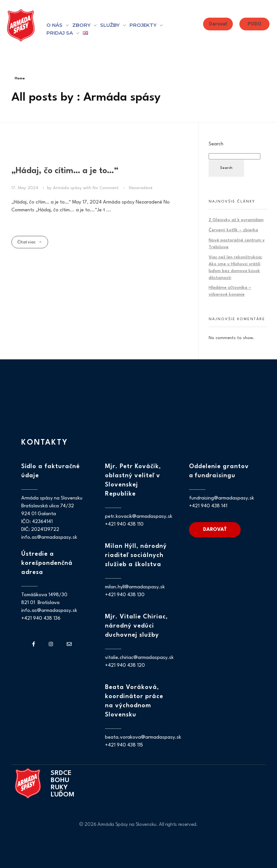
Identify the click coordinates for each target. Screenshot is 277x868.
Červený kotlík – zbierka (233, 230)
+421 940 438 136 (41, 619)
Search (216, 144)
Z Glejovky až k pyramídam (236, 220)
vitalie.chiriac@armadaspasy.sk (139, 658)
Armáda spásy (68, 188)
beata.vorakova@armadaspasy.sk (143, 737)
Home (20, 79)
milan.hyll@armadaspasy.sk (135, 587)
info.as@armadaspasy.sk (49, 538)
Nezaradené (141, 188)
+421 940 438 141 (208, 506)
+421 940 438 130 (125, 595)
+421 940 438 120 (125, 666)
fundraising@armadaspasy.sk (222, 498)
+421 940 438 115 (124, 745)
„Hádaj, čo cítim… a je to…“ (65, 171)
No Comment (106, 188)
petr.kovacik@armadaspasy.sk (139, 517)
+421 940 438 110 (124, 524)
